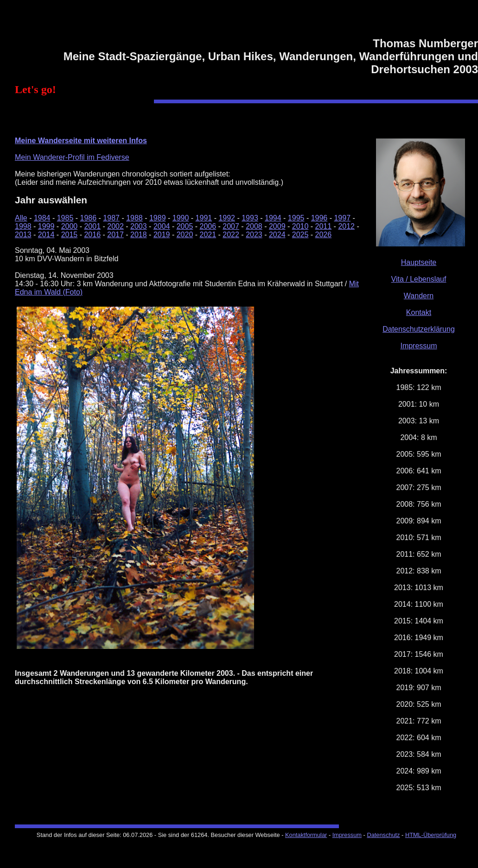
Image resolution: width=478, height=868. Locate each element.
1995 (296, 218)
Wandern (419, 296)
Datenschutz (383, 835)
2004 (162, 226)
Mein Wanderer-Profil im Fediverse (72, 157)
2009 (277, 226)
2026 (324, 235)
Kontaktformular (306, 835)
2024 (277, 235)
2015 (70, 235)
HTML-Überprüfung (431, 835)
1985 (65, 218)
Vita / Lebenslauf (419, 279)
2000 (70, 226)
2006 (208, 226)
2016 (92, 235)
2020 (185, 235)
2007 (231, 226)
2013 (23, 235)
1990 (181, 218)
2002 (115, 226)
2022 (231, 235)
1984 (42, 218)
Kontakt (419, 312)
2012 (346, 226)
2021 (208, 235)
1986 (89, 218)
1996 (319, 218)
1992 (227, 218)
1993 (250, 218)
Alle (21, 218)
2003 (139, 226)
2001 (92, 226)
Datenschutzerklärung (419, 329)
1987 (111, 218)
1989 (158, 218)
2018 (139, 235)
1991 (204, 218)
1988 (134, 218)
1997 (342, 218)
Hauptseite (419, 262)
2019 (162, 235)
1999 (46, 226)
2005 (185, 226)
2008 (254, 226)
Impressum (418, 346)
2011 (324, 226)
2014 (46, 235)
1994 (273, 218)
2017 (115, 235)
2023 (254, 235)
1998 (23, 226)
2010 (300, 226)
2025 (300, 235)
